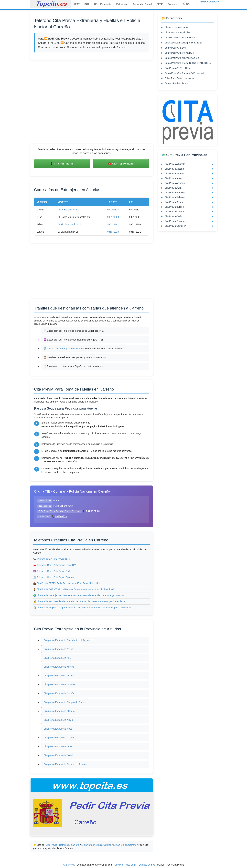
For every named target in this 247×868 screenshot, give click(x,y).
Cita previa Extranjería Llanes (59, 676)
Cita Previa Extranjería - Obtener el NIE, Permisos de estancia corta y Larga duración (80, 595)
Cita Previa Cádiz (173, 216)
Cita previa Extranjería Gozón (59, 738)
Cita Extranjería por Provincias (180, 38)
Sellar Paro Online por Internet (180, 78)
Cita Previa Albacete (175, 164)
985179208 (113, 217)
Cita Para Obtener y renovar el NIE (65, 349)
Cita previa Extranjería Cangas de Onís (64, 702)
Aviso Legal (131, 865)
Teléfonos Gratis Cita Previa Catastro (55, 577)
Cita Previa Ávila (173, 188)
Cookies (119, 865)
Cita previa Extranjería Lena (58, 746)
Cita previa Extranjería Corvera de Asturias (65, 764)
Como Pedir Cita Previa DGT (179, 53)
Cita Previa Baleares (175, 197)
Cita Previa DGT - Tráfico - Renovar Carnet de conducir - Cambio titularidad (75, 589)
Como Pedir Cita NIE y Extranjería (182, 58)
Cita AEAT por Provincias (177, 32)
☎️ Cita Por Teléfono (121, 164)
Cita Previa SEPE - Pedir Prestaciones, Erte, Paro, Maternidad (68, 583)
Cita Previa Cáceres (175, 212)
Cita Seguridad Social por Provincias (183, 43)
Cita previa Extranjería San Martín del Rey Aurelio (69, 640)
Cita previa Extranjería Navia (58, 720)
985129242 (113, 224)
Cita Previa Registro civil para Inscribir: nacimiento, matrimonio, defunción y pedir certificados (84, 608)
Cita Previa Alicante (175, 169)
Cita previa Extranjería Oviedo (59, 755)
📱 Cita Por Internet (62, 164)
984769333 (113, 210)
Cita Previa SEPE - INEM (177, 68)
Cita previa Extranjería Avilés (58, 649)
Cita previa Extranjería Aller (58, 658)
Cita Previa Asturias (175, 183)
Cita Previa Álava (173, 178)
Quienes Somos (147, 865)
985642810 (113, 232)
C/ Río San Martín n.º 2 (69, 224)
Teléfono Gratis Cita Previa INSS (53, 559)
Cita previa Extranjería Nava (58, 729)
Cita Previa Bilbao (174, 202)
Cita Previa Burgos (174, 207)
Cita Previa (51, 845)
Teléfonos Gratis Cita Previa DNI (53, 571)
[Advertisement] (92, 102)
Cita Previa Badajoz (175, 193)
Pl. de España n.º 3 (67, 210)
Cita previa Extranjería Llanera (59, 711)
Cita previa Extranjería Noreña (59, 693)
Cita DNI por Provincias (177, 27)
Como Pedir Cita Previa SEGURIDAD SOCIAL (188, 63)
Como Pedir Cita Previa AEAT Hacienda (185, 73)
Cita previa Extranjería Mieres (59, 667)
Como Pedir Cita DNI (175, 48)
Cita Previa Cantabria (176, 221)
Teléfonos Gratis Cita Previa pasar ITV (56, 565)
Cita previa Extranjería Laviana (59, 684)
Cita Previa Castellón (175, 226)
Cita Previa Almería (174, 174)
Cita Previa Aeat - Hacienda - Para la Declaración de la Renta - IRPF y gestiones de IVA (81, 601)
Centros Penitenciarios (176, 83)
